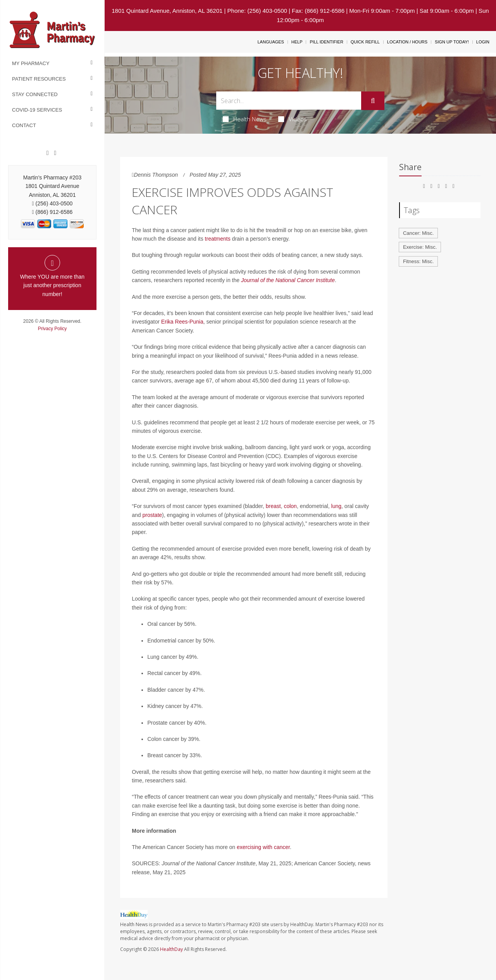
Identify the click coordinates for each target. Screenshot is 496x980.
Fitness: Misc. (418, 261)
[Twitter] (55, 153)
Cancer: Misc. (418, 233)
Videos (293, 119)
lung (336, 506)
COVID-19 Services (37, 110)
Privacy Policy (53, 329)
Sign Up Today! (452, 42)
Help (297, 42)
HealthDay (171, 949)
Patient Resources (39, 79)
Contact (24, 125)
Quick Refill (365, 42)
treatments (218, 239)
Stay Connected (35, 94)
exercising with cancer (263, 847)
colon (290, 506)
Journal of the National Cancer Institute (288, 280)
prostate (152, 515)
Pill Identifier (326, 42)
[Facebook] (48, 153)
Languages (270, 42)
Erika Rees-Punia (182, 322)
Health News (245, 119)
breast (273, 506)
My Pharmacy (31, 63)
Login (483, 42)
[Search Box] (289, 101)
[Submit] (373, 101)
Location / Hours (407, 42)
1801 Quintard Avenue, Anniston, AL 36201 (167, 11)
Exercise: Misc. (420, 247)
